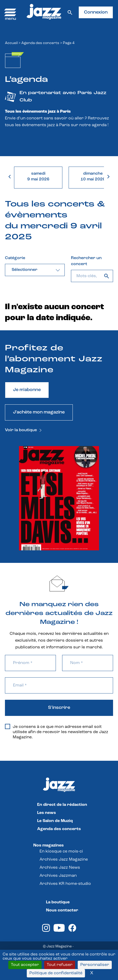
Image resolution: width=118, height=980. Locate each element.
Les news (47, 813)
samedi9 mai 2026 (38, 176)
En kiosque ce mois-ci (61, 851)
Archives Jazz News (60, 868)
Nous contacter (62, 910)
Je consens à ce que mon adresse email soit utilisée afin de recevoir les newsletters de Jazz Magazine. (57, 732)
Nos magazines (48, 845)
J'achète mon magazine (39, 412)
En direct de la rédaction (62, 805)
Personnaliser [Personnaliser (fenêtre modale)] (95, 965)
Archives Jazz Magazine (64, 860)
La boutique (58, 902)
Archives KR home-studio (65, 884)
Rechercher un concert (86, 261)
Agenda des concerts (40, 43)
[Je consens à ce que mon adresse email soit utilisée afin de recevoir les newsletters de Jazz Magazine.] (8, 727)
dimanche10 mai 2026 (93, 176)
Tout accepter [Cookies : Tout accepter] (25, 965)
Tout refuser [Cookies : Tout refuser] (60, 965)
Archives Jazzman (58, 876)
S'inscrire (59, 708)
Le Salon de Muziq (55, 821)
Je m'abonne (27, 390)
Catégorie (15, 258)
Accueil (11, 43)
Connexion (96, 12)
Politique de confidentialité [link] (56, 973)
